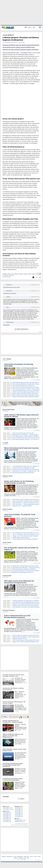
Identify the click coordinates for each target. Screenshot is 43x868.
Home (31, 857)
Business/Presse (9, 610)
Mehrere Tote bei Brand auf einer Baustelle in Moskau (26, 397)
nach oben (37, 860)
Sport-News (7, 542)
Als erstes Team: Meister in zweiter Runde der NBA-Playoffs (27, 571)
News (39, 857)
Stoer (7, 307)
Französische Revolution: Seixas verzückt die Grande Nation (13, 779)
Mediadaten (20, 857)
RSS (28, 858)
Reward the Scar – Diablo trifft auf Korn (22, 506)
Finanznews (7, 576)
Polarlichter (9, 285)
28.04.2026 (6, 808)
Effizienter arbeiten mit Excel (20, 639)
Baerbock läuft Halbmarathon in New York (23, 572)
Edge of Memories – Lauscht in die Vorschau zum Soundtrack (28, 503)
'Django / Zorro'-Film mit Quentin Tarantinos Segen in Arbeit (27, 536)
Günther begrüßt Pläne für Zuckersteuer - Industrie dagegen (13, 721)
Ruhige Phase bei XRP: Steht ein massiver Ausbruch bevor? (27, 605)
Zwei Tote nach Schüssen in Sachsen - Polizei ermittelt (26, 389)
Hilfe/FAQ (21, 858)
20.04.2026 (6, 821)
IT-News (5, 443)
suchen (21, 799)
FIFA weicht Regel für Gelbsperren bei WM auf (24, 569)
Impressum (26, 857)
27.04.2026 (6, 809)
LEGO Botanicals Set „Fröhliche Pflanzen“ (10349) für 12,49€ (28, 436)
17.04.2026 (18, 811)
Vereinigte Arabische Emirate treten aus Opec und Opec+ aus (13, 675)
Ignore (22, 825)
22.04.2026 (6, 819)
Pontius (8, 297)
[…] (22, 378)
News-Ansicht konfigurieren (22, 824)
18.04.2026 (18, 809)
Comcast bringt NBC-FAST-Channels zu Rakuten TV (25, 539)
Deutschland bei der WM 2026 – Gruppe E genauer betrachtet (28, 568)
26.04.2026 (6, 813)
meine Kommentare (16, 825)
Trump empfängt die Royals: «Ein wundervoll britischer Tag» (27, 390)
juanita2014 (9, 291)
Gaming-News (7, 476)
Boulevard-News (9, 410)
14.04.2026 (18, 815)
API (25, 858)
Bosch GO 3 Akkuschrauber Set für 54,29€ (23, 433)
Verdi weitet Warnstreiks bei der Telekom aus (24, 386)
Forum (35, 857)
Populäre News (19, 820)
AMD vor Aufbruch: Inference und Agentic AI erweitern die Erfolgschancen (13, 736)
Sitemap (4, 857)
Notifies (26, 825)
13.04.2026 (18, 817)
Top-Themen (7, 359)
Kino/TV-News (7, 509)
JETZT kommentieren (21, 329)
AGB (15, 857)
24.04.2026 (6, 816)
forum (40, 332)
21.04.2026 (6, 820)
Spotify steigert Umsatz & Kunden (21, 538)
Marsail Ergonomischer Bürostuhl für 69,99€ (23, 473)
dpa (24, 42)
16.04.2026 (18, 812)
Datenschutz (10, 857)
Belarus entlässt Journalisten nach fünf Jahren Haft (25, 394)
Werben (16, 858)
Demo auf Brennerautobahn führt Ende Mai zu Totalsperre (27, 384)
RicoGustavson (10, 322)
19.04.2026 (18, 808)
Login (29, 27)
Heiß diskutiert (19, 821)
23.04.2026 (6, 817)
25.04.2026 (6, 814)
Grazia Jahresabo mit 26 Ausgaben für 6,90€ (24, 468)
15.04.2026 (18, 814)
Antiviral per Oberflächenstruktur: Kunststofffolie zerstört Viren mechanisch (13, 765)
